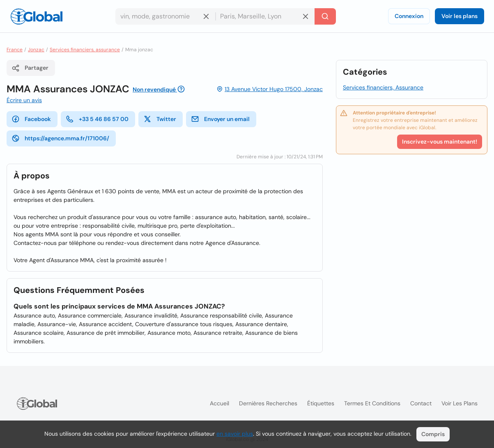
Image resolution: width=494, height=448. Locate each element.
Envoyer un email (220, 119)
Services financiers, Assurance (383, 87)
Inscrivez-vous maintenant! (440, 142)
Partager (30, 68)
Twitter (160, 119)
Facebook (31, 119)
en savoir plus (235, 434)
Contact (421, 403)
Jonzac (36, 50)
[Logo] (37, 16)
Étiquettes (321, 403)
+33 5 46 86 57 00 (97, 119)
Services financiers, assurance (85, 50)
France (15, 50)
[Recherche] (325, 16)
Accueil (219, 403)
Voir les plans (460, 16)
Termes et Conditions (372, 403)
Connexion (409, 16)
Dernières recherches (268, 403)
